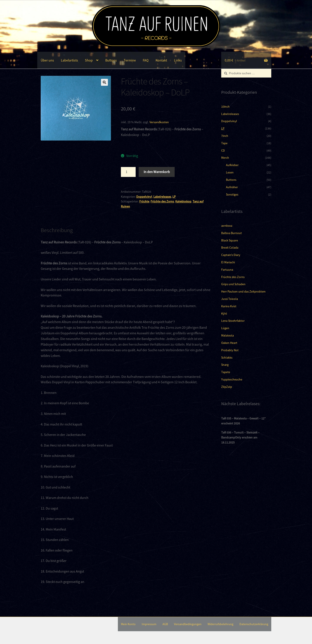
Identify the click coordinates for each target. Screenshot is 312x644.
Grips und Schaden (233, 284)
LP (174, 197)
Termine (130, 60)
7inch (225, 136)
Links (178, 60)
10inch (225, 107)
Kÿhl (224, 314)
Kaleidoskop (183, 201)
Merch (225, 158)
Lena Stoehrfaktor (233, 321)
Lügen (225, 328)
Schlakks (227, 358)
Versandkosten (159, 122)
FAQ (146, 60)
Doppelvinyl (144, 197)
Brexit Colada (230, 248)
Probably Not (230, 350)
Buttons (111, 60)
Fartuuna (227, 270)
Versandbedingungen (188, 624)
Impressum (149, 624)
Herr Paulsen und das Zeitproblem (243, 291)
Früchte (144, 201)
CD (223, 150)
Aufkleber (232, 165)
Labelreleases (162, 197)
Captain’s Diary (231, 255)
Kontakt (161, 60)
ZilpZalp (227, 387)
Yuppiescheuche (232, 379)
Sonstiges (232, 194)
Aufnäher (232, 187)
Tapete (226, 372)
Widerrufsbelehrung (220, 624)
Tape (224, 143)
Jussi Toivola (230, 299)
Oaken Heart (229, 343)
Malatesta (227, 335)
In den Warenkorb (157, 172)
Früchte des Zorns (162, 201)
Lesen (230, 172)
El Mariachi (228, 262)
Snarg (225, 365)
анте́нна (227, 226)
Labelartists (69, 60)
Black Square (230, 240)
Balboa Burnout (232, 233)
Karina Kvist (229, 306)
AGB (165, 624)
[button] (104, 82)
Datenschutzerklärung (254, 624)
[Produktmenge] (128, 172)
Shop (89, 60)
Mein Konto (128, 624)
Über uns (47, 60)
